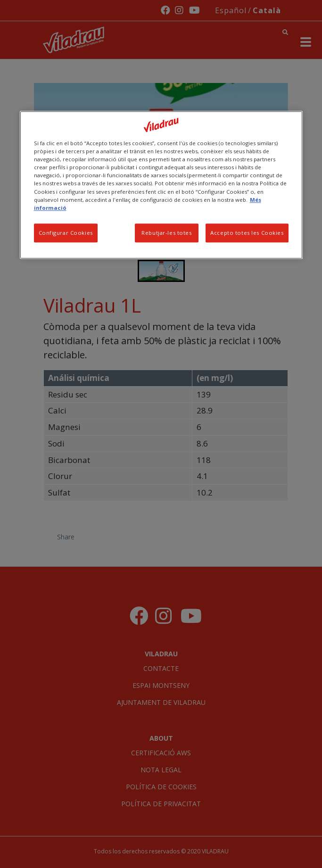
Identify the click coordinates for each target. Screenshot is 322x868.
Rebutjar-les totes (166, 233)
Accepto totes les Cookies (247, 233)
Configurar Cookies (66, 233)
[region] (161, 185)
